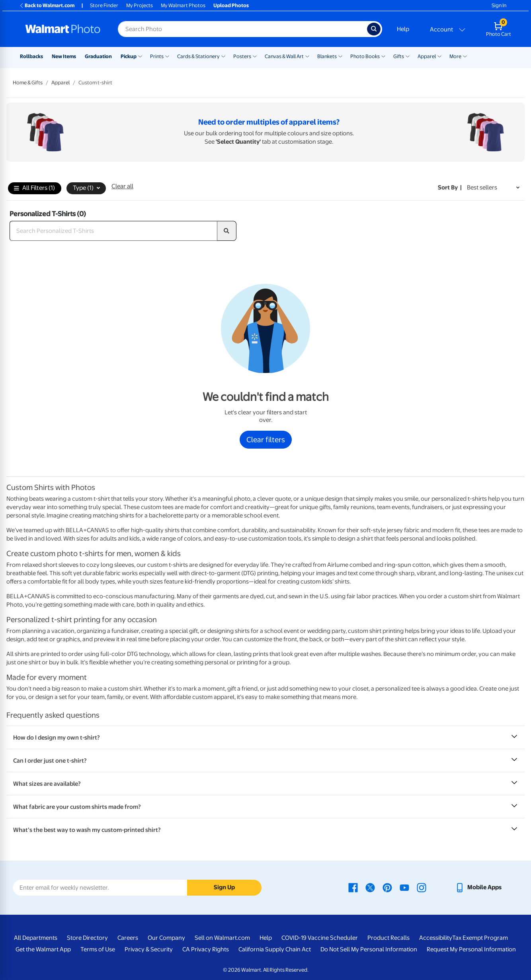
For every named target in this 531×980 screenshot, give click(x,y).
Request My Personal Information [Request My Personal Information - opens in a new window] (471, 949)
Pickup (129, 56)
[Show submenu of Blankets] (340, 56)
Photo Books (365, 56)
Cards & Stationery (198, 56)
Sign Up (224, 887)
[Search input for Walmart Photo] (242, 29)
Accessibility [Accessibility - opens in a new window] (436, 938)
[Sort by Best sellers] (493, 188)
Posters (242, 56)
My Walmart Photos (183, 5)
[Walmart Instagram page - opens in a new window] (422, 887)
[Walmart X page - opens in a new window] (370, 887)
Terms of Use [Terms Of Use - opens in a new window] (98, 949)
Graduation (98, 56)
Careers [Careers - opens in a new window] (128, 938)
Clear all (122, 186)
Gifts (399, 56)
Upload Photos (231, 5)
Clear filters (266, 439)
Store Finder (104, 5)
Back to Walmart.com (47, 5)
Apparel (427, 56)
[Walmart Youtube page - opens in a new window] (404, 887)
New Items (64, 56)
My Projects (140, 5)
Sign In (499, 5)
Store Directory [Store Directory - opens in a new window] (87, 938)
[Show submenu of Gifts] (408, 56)
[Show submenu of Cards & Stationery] (223, 56)
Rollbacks (31, 56)
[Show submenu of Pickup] (140, 56)
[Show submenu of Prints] (167, 56)
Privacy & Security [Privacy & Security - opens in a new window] (149, 949)
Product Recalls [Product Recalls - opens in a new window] (388, 938)
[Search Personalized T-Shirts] (113, 231)
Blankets (327, 56)
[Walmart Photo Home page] (63, 29)
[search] (227, 231)
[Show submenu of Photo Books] (383, 56)
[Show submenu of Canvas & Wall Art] (307, 56)
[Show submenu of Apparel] (439, 56)
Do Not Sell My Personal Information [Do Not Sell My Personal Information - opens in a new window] (369, 949)
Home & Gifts (28, 83)
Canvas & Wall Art (284, 56)
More (455, 56)
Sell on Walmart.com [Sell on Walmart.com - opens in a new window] (222, 938)
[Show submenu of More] (465, 56)
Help (403, 29)
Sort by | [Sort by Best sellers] (450, 187)
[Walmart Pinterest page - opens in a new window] (387, 887)
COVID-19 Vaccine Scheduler (320, 938)
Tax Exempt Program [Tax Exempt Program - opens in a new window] (480, 938)
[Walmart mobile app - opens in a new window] (478, 887)
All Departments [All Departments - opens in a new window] (36, 938)
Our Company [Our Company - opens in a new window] (166, 938)
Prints (157, 56)
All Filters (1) (34, 188)
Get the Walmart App (43, 949)
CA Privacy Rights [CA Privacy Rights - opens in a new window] (206, 949)
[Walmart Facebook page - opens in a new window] (353, 887)
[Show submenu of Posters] (255, 56)
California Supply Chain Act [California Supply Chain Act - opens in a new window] (275, 949)
